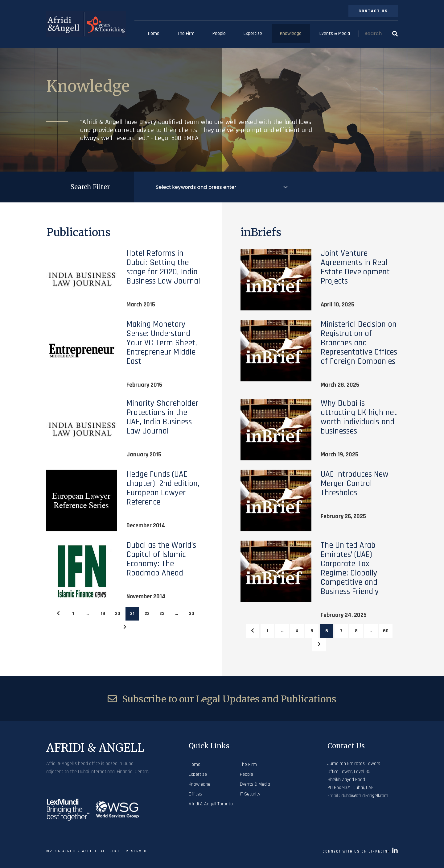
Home (154, 33)
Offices (195, 794)
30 (191, 614)
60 (386, 631)
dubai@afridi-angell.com (365, 796)
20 (118, 614)
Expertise (253, 33)
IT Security (250, 794)
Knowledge (291, 33)
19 (103, 614)
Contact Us (373, 11)
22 (147, 614)
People (219, 33)
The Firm (186, 33)
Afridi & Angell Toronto (211, 804)
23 (162, 614)
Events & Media (335, 33)
